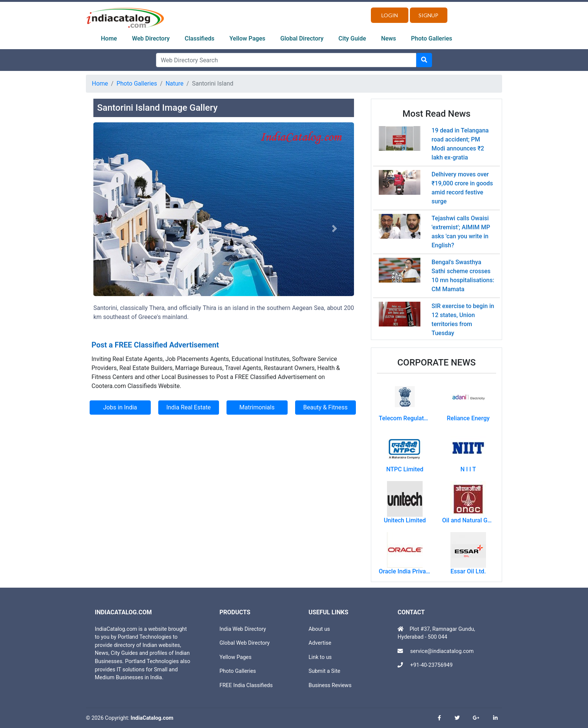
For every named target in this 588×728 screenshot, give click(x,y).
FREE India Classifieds (246, 685)
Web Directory (151, 38)
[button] (113, 229)
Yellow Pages (247, 38)
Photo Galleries (432, 38)
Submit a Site (325, 671)
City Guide (352, 38)
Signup (428, 15)
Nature (174, 83)
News (388, 38)
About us (319, 629)
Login (390, 15)
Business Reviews (330, 685)
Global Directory (302, 38)
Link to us (320, 657)
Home (109, 38)
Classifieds (200, 38)
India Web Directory (243, 629)
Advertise (320, 643)
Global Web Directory (244, 643)
